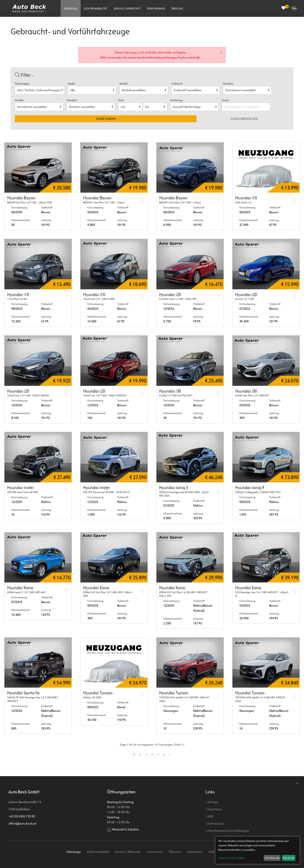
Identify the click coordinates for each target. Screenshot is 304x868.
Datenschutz (215, 823)
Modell (123, 84)
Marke (71, 84)
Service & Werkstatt (127, 9)
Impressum (214, 809)
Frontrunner (156, 9)
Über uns (177, 9)
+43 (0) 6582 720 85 (22, 816)
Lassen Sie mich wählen (232, 858)
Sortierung (176, 100)
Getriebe (228, 84)
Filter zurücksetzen (244, 119)
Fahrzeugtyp (22, 84)
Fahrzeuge (71, 9)
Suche (226, 100)
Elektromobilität (96, 9)
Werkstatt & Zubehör (125, 829)
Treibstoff (177, 84)
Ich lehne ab (272, 858)
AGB (209, 816)
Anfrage (212, 802)
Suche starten (106, 119)
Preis (121, 100)
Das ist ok (289, 858)
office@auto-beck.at (22, 823)
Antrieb (19, 100)
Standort (72, 100)
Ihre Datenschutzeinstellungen (227, 831)
